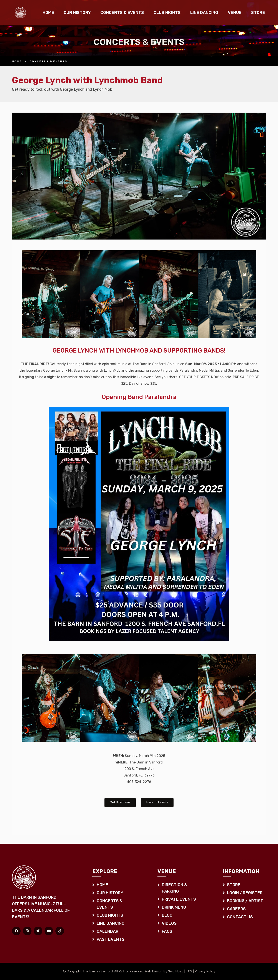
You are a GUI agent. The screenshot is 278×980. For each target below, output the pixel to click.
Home (48, 12)
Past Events (111, 939)
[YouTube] (49, 931)
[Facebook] (16, 931)
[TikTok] (60, 931)
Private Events (179, 899)
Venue (235, 12)
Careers (236, 909)
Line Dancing (204, 12)
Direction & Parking (175, 888)
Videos (169, 923)
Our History (77, 12)
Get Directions (120, 802)
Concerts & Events (122, 12)
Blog (167, 915)
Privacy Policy (205, 971)
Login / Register (245, 893)
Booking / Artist (245, 901)
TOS (189, 971)
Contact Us (240, 917)
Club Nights (167, 12)
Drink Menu (174, 907)
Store (258, 12)
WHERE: (122, 762)
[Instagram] (27, 931)
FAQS (167, 931)
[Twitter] (38, 931)
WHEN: (118, 756)
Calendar (108, 931)
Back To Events (157, 802)
